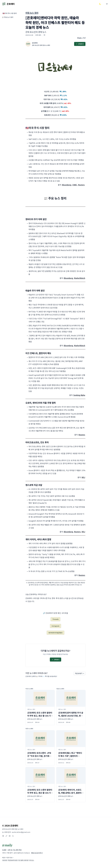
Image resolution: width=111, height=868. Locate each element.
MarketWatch (80, 278)
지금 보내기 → (80, 673)
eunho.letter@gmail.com (21, 832)
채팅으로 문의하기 (37, 853)
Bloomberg (67, 185)
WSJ (83, 477)
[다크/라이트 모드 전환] (100, 4)
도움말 (4, 850)
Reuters (81, 185)
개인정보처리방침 (13, 860)
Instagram (55, 626)
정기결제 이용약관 (23, 860)
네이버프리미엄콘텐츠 (55, 633)
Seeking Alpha (79, 395)
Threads (55, 619)
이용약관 (5, 860)
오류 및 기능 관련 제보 (15, 850)
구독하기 (80, 44)
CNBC (75, 185)
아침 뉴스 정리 (32, 13)
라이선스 (32, 860)
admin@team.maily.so (22, 853)
